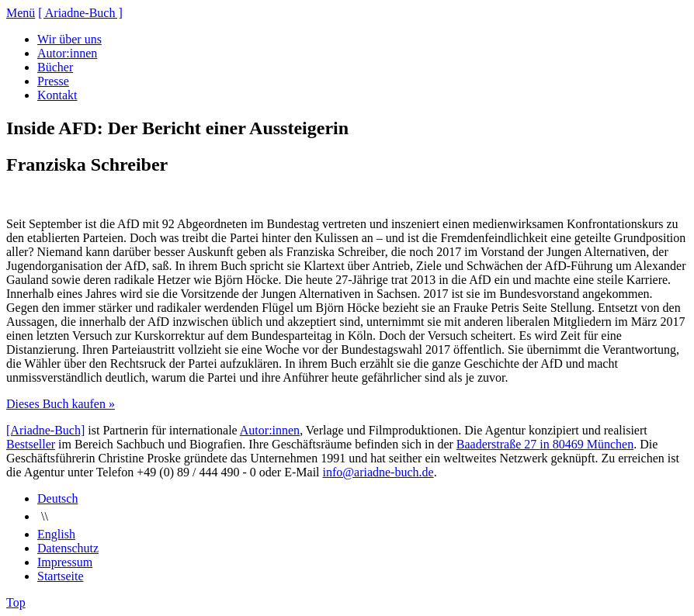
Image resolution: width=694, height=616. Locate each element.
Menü (21, 13)
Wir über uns (69, 39)
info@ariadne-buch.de (378, 472)
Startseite (61, 576)
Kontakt (57, 95)
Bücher (55, 67)
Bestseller (31, 444)
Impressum (65, 562)
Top (16, 602)
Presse (53, 81)
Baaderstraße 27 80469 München (545, 444)
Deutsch (57, 498)
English (56, 534)
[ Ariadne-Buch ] (80, 13)
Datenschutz (68, 548)
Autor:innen (67, 53)
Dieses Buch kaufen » (61, 404)
